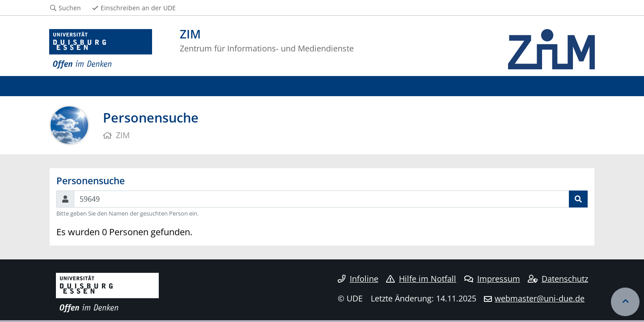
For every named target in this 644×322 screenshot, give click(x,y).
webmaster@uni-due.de (540, 298)
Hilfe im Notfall (421, 279)
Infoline (358, 279)
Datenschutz (558, 279)
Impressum (492, 279)
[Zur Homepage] (101, 49)
